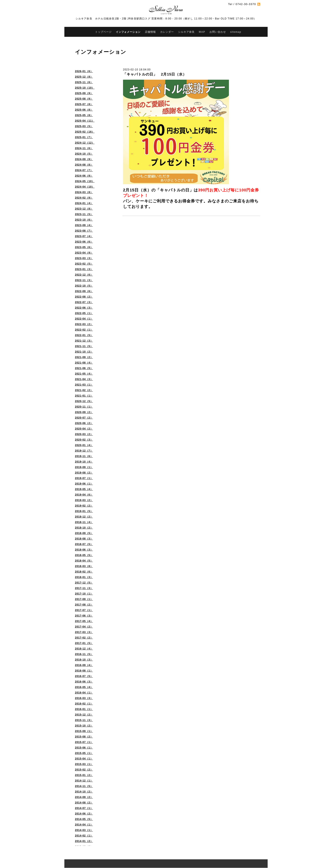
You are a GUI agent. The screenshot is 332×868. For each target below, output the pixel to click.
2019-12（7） (84, 451)
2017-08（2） (84, 605)
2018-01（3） (84, 577)
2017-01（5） (84, 643)
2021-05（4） (84, 374)
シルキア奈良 (186, 32)
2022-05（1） (84, 313)
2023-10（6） (84, 220)
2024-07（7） (84, 170)
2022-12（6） (84, 275)
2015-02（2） (84, 770)
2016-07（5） (84, 676)
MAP (202, 32)
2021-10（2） (84, 352)
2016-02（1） (84, 704)
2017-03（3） (84, 632)
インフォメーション (128, 32)
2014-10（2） (84, 792)
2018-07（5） (84, 544)
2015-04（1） (84, 759)
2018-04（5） (84, 561)
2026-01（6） (84, 71)
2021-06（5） (84, 368)
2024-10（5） (84, 154)
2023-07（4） (84, 236)
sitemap (236, 32)
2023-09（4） (84, 225)
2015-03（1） (84, 764)
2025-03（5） (84, 126)
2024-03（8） (84, 192)
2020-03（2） (84, 434)
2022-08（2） (84, 297)
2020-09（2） (84, 412)
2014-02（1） (84, 836)
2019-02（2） (84, 506)
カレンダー (167, 32)
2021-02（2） (84, 390)
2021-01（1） (84, 396)
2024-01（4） (84, 203)
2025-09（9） (84, 93)
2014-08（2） (84, 803)
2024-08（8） (84, 165)
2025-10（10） (85, 88)
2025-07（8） (84, 104)
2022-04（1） (84, 319)
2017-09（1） (84, 599)
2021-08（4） (84, 363)
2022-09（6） (84, 291)
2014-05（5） (84, 819)
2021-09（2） (84, 357)
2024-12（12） (85, 143)
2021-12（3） (84, 341)
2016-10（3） (84, 660)
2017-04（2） (84, 627)
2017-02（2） (84, 638)
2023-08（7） (84, 231)
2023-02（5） (84, 264)
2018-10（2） (84, 528)
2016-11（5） (84, 654)
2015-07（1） (84, 742)
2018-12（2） (84, 517)
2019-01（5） (84, 511)
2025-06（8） (84, 110)
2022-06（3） (84, 308)
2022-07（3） (84, 302)
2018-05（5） (84, 555)
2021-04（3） (84, 379)
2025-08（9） (84, 99)
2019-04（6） (84, 495)
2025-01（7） (84, 137)
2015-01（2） (84, 775)
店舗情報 (150, 32)
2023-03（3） (84, 258)
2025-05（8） (84, 115)
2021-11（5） (84, 346)
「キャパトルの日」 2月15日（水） (155, 74)
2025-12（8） (84, 77)
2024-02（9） (84, 198)
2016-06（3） (84, 682)
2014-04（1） (84, 825)
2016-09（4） (84, 665)
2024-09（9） (84, 159)
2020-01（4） (84, 445)
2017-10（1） (84, 594)
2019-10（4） (84, 462)
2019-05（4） (84, 489)
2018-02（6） (84, 572)
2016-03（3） (84, 698)
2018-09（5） (84, 533)
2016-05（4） (84, 687)
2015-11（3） (84, 720)
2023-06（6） (84, 242)
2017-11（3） (84, 588)
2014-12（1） (84, 781)
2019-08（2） (84, 473)
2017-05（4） (84, 621)
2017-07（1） (84, 610)
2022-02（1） (84, 330)
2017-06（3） (84, 616)
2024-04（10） (85, 187)
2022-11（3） (84, 280)
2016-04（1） (84, 693)
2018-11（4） (84, 522)
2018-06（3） (84, 550)
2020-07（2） (84, 418)
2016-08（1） (84, 671)
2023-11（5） (84, 214)
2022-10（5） (84, 286)
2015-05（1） (84, 753)
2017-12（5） (84, 583)
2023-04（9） (84, 253)
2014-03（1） (84, 830)
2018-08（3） (84, 539)
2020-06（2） (84, 423)
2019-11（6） (84, 456)
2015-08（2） (84, 737)
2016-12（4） (84, 649)
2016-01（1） (84, 709)
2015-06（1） (84, 748)
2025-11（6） (84, 82)
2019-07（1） (84, 478)
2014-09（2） (84, 797)
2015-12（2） (84, 715)
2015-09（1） (84, 731)
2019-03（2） (84, 500)
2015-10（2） (84, 726)
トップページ (103, 32)
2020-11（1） (84, 407)
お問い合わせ (218, 32)
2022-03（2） (84, 324)
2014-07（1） (84, 808)
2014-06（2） (84, 814)
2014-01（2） (84, 841)
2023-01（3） (84, 269)
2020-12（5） (84, 401)
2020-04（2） (84, 429)
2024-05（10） (85, 181)
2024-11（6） (84, 148)
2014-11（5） (84, 786)
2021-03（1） (84, 385)
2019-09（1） (84, 467)
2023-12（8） (84, 209)
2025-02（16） (85, 132)
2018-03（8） (84, 566)
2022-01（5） (84, 335)
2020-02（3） (84, 440)
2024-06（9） (84, 176)
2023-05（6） (84, 247)
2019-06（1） (84, 484)
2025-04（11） (85, 121)
